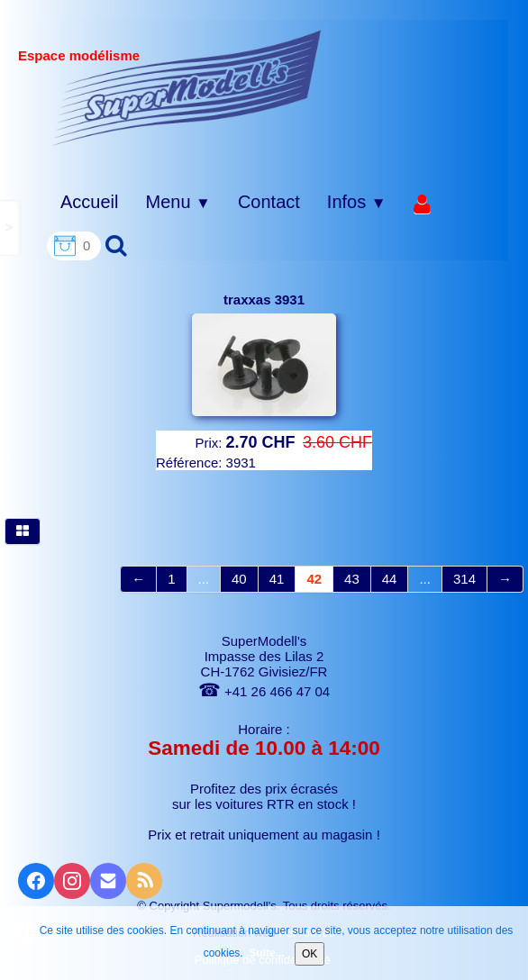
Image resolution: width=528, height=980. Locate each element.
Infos (357, 202)
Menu (178, 202)
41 (277, 579)
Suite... (266, 953)
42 (314, 579)
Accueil (89, 202)
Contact (269, 202)
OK (310, 954)
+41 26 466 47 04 (264, 691)
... (204, 579)
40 (239, 579)
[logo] (187, 87)
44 (390, 579)
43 (352, 579)
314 (464, 579)
